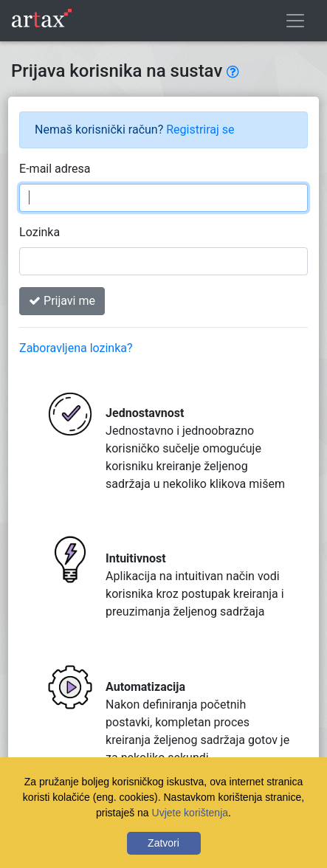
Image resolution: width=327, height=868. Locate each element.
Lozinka (39, 232)
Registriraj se (200, 130)
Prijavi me (62, 301)
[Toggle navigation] (295, 21)
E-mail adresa (55, 169)
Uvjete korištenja (190, 813)
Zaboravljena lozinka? (76, 348)
